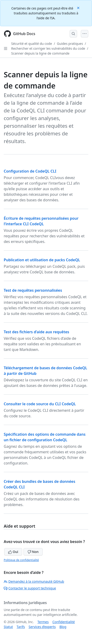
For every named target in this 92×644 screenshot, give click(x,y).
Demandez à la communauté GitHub (34, 581)
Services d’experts (42, 627)
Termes (43, 622)
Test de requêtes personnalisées (33, 290)
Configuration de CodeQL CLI (30, 171)
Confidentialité (64, 622)
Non (33, 552)
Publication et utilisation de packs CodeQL (42, 260)
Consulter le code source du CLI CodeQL (40, 404)
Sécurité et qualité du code (32, 44)
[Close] (79, 8)
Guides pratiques (70, 44)
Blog (63, 627)
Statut (8, 627)
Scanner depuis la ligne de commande (40, 53)
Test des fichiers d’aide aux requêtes (36, 332)
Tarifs (21, 627)
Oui (13, 552)
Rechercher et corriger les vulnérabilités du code (48, 48)
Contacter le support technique (30, 588)
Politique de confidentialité (21, 560)
